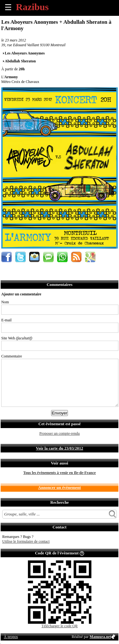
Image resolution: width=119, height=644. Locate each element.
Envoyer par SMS (48, 257)
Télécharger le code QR (60, 626)
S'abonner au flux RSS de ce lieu (76, 257)
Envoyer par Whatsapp (62, 257)
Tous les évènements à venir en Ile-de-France (60, 473)
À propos (11, 637)
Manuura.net (100, 637)
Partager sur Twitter (20, 257)
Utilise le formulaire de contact (26, 541)
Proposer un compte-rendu (60, 433)
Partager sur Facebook (7, 257)
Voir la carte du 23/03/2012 (60, 448)
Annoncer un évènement (60, 487)
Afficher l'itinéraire (90, 257)
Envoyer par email (34, 257)
